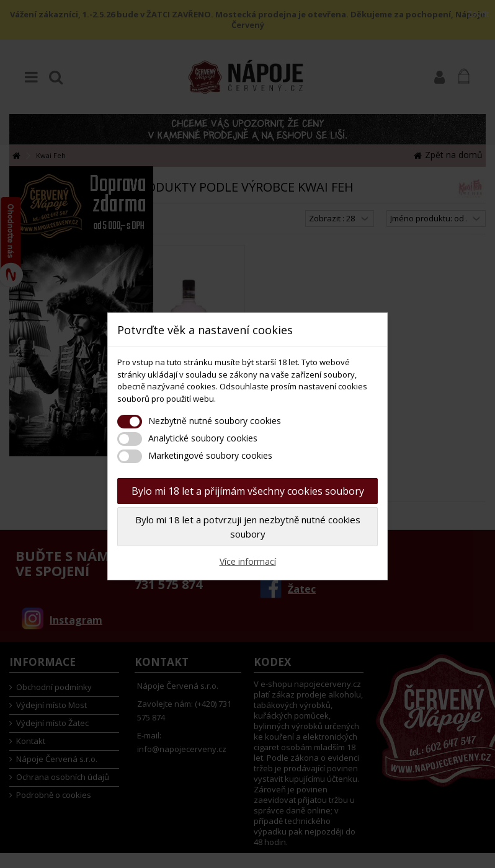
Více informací (248, 561)
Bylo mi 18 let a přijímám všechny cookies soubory (248, 491)
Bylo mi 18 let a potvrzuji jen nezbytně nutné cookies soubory (248, 527)
